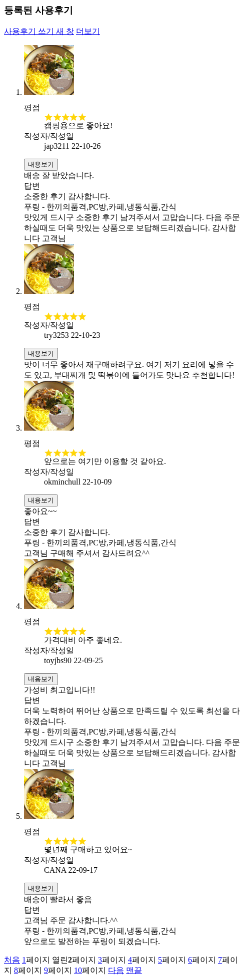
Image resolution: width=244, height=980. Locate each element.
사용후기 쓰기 (39, 31)
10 (78, 970)
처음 (12, 960)
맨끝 (134, 970)
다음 (116, 970)
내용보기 (41, 164)
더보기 (88, 31)
